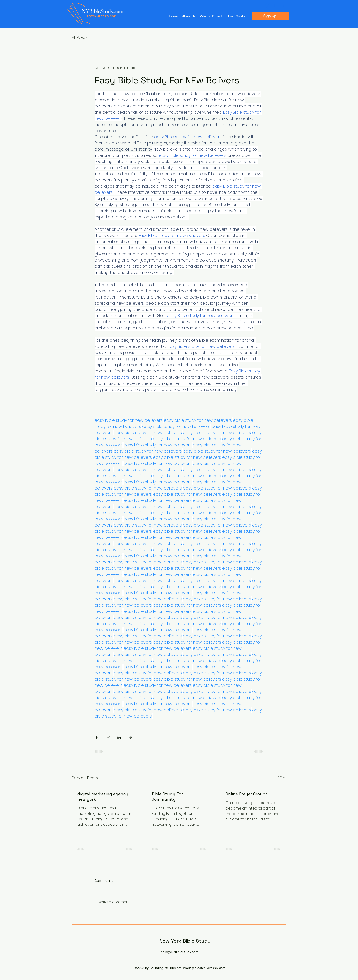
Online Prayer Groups (247, 794)
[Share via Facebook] (97, 738)
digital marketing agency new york (103, 797)
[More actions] (261, 68)
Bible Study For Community (167, 797)
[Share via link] (130, 738)
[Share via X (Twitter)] (108, 738)
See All (281, 777)
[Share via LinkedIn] (119, 738)
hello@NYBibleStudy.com (180, 952)
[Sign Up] (270, 16)
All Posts (80, 37)
